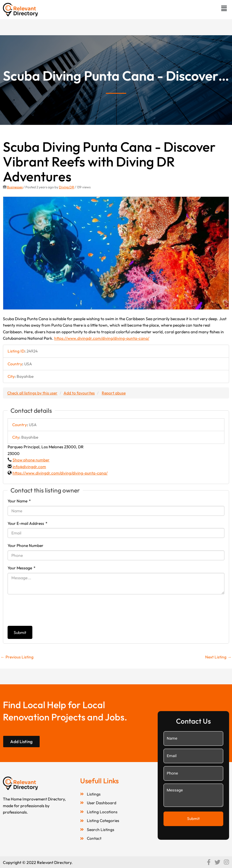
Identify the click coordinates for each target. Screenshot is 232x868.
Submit (20, 633)
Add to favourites (79, 393)
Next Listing (218, 657)
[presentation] (52, 610)
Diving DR (66, 187)
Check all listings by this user (32, 393)
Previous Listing (17, 657)
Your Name (19, 501)
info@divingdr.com (29, 467)
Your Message (22, 568)
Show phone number (31, 460)
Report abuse (114, 393)
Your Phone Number (26, 545)
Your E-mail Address (28, 523)
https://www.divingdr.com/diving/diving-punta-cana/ (102, 338)
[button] (224, 8)
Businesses (15, 187)
